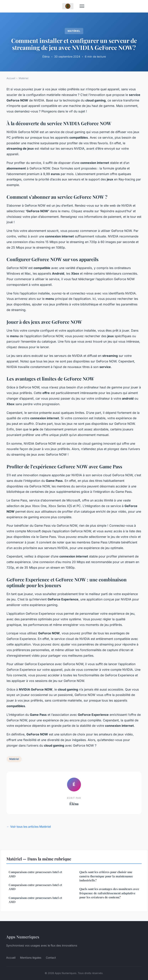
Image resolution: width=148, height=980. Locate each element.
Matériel (74, 31)
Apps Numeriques (23, 937)
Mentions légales (31, 958)
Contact (51, 958)
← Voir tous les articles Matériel (29, 827)
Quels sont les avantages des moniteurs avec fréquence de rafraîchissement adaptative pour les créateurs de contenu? (109, 893)
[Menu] (82, 6)
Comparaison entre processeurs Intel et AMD (35, 874)
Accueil (11, 78)
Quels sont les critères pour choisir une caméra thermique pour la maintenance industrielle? (106, 876)
